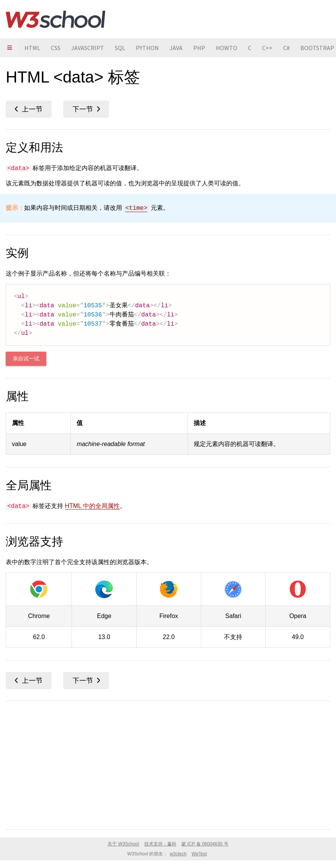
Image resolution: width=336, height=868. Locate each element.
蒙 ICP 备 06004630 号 (205, 844)
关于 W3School (123, 844)
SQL (120, 48)
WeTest (199, 854)
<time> (136, 208)
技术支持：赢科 (160, 844)
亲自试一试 (26, 359)
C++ (267, 48)
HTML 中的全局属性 (92, 506)
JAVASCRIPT (88, 48)
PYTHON (147, 48)
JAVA (176, 48)
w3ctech (178, 854)
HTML (32, 48)
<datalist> (86, 109)
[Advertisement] (168, 764)
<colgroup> (29, 109)
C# (286, 48)
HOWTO (227, 48)
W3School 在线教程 (55, 19)
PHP (199, 48)
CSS (56, 48)
